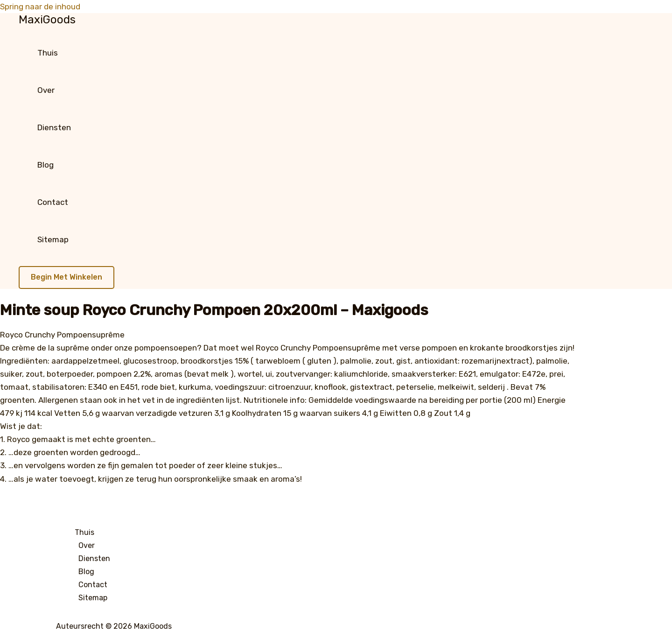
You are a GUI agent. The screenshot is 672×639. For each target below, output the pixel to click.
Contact (53, 202)
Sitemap (53, 239)
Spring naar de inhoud (40, 7)
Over (46, 90)
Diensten (54, 127)
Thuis (48, 53)
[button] (66, 277)
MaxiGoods (47, 20)
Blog (45, 165)
